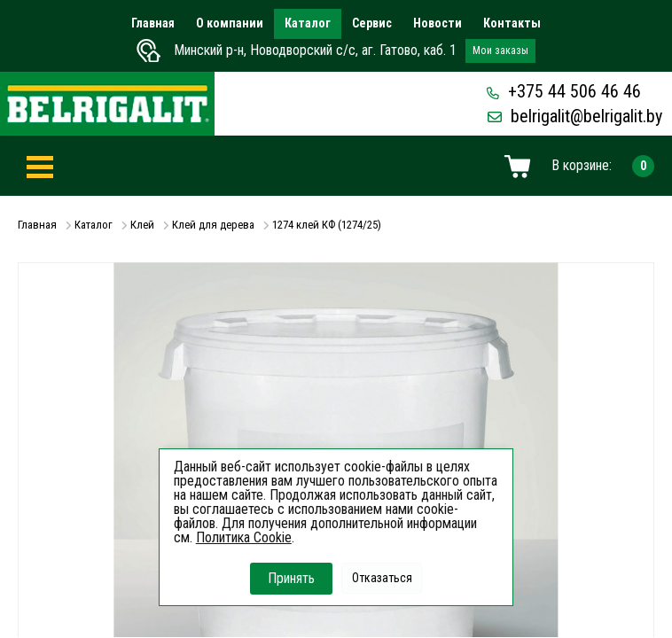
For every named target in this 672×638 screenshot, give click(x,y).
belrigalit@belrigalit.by (575, 116)
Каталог (308, 23)
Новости (438, 23)
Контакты (512, 23)
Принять (291, 578)
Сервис (372, 23)
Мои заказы (500, 51)
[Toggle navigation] (40, 166)
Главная (153, 23)
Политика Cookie (244, 537)
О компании (230, 23)
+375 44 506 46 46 (564, 91)
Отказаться (382, 578)
